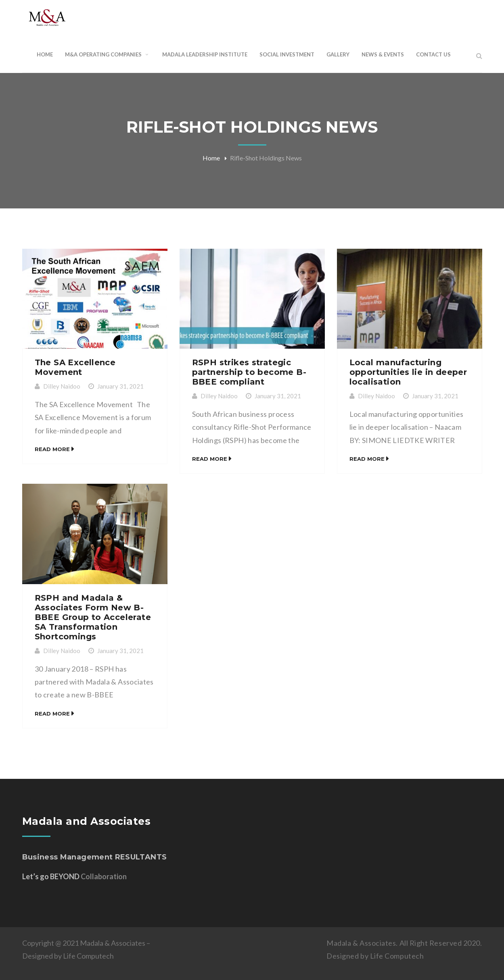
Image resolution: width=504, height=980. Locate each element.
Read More (52, 449)
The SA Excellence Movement (75, 367)
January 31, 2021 (120, 386)
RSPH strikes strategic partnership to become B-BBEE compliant (249, 372)
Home (211, 158)
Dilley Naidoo (62, 386)
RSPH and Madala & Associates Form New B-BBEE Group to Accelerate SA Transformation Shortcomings (93, 617)
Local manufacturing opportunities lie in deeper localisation (408, 372)
